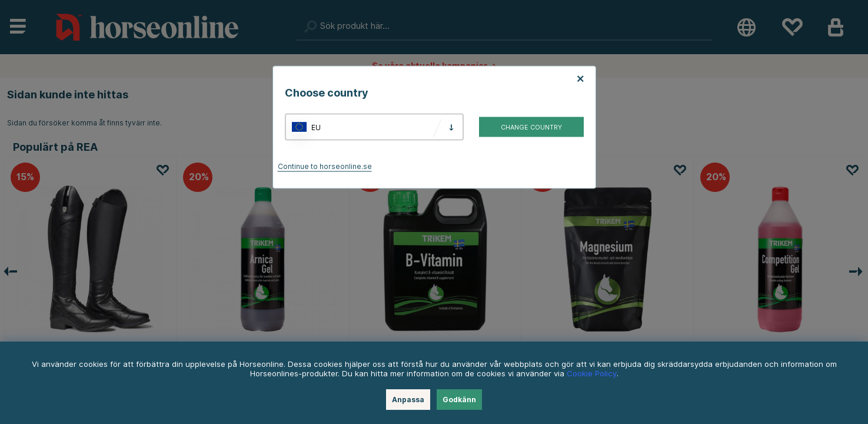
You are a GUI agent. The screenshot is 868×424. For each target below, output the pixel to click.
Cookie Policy (592, 373)
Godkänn (459, 400)
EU (316, 127)
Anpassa (408, 400)
